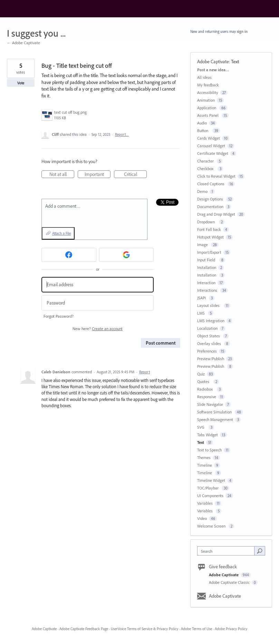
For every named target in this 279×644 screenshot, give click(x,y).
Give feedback (223, 567)
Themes (204, 458)
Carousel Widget (211, 146)
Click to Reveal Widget (216, 176)
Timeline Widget (211, 480)
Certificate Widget (213, 153)
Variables (205, 503)
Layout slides (209, 305)
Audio (202, 123)
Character (206, 161)
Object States (209, 336)
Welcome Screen (212, 526)
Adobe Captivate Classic (230, 582)
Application (207, 108)
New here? (98, 329)
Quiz (201, 374)
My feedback (208, 85)
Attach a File (61, 233)
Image (203, 245)
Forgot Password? (59, 316)
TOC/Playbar (208, 488)
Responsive (207, 397)
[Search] (260, 551)
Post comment (161, 343)
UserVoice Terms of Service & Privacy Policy (145, 629)
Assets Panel (208, 115)
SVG (202, 427)
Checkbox (206, 169)
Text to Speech (209, 450)
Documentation (210, 207)
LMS (201, 313)
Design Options (211, 199)
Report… (122, 134)
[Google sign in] (127, 255)
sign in (242, 31)
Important (98, 175)
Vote (21, 83)
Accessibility (208, 92)
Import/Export (209, 252)
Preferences (207, 351)
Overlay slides (210, 343)
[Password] (98, 303)
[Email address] (98, 285)
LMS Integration (211, 321)
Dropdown (207, 222)
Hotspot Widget (210, 237)
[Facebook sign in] (69, 255)
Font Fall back (209, 229)
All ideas (204, 77)
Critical (136, 175)
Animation (206, 100)
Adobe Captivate (213, 62)
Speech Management (215, 419)
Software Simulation (215, 412)
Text (235, 62)
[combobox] (227, 551)
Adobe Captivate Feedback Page (84, 629)
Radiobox (206, 389)
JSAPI (202, 298)
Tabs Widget (208, 435)
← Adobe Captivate (23, 43)
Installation (207, 267)
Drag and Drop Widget (216, 214)
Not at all (62, 175)
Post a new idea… (213, 70)
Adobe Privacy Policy (231, 629)
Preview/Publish (211, 359)
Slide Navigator (210, 404)
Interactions (208, 290)
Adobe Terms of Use (196, 629)
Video (202, 518)
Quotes (204, 381)
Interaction (206, 283)
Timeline (205, 465)
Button (204, 130)
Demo (202, 191)
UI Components (210, 496)
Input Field (207, 260)
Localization (207, 328)
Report (145, 372)
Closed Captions (211, 184)
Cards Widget (209, 138)
